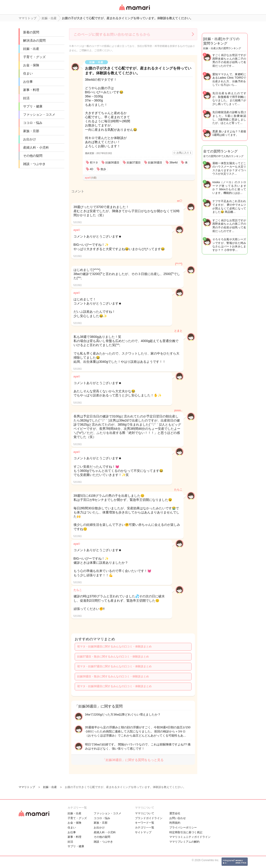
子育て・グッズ (34, 57)
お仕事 (28, 82)
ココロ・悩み (33, 123)
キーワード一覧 (145, 823)
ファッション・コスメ (39, 115)
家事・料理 (31, 90)
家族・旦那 (31, 131)
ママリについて (145, 813)
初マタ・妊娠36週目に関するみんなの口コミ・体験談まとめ (114, 646)
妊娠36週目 (112, 163)
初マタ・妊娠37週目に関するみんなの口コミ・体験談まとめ (114, 666)
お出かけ (30, 139)
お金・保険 (31, 65)
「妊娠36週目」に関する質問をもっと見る (133, 760)
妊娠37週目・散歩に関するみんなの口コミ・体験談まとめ (113, 657)
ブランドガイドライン (149, 818)
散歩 (103, 169)
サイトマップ (143, 832)
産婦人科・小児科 (36, 147)
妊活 (26, 98)
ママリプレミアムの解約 (184, 842)
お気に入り (184, 153)
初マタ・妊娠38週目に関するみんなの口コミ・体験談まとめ (114, 686)
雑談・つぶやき (34, 164)
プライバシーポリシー (183, 828)
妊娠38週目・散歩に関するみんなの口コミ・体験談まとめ (113, 676)
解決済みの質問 (34, 40)
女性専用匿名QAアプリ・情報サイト (134, 11)
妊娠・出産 (31, 49)
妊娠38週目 (155, 163)
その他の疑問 (33, 156)
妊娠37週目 (134, 163)
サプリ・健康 (33, 106)
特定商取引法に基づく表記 (186, 832)
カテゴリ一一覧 (145, 828)
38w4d (174, 163)
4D (92, 169)
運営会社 (175, 813)
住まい (28, 73)
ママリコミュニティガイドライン (190, 837)
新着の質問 (31, 32)
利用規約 (175, 823)
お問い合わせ (178, 818)
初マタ (94, 163)
